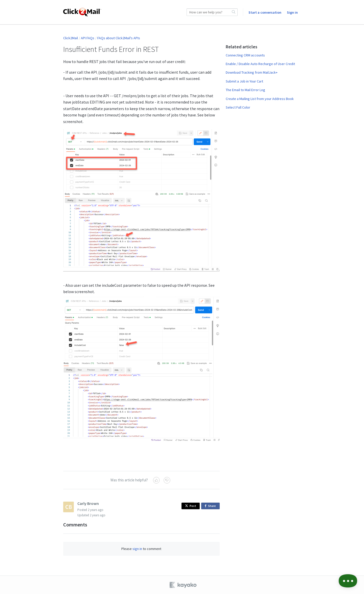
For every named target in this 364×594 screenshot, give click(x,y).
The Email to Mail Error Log (245, 90)
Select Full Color (238, 107)
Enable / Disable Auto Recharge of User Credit (260, 64)
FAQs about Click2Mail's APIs (119, 38)
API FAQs (88, 38)
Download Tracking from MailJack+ (252, 72)
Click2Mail (71, 38)
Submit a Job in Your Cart (244, 81)
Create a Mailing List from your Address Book (260, 99)
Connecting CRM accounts (245, 55)
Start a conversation (265, 12)
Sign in (292, 12)
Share (211, 506)
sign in (137, 549)
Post (191, 506)
